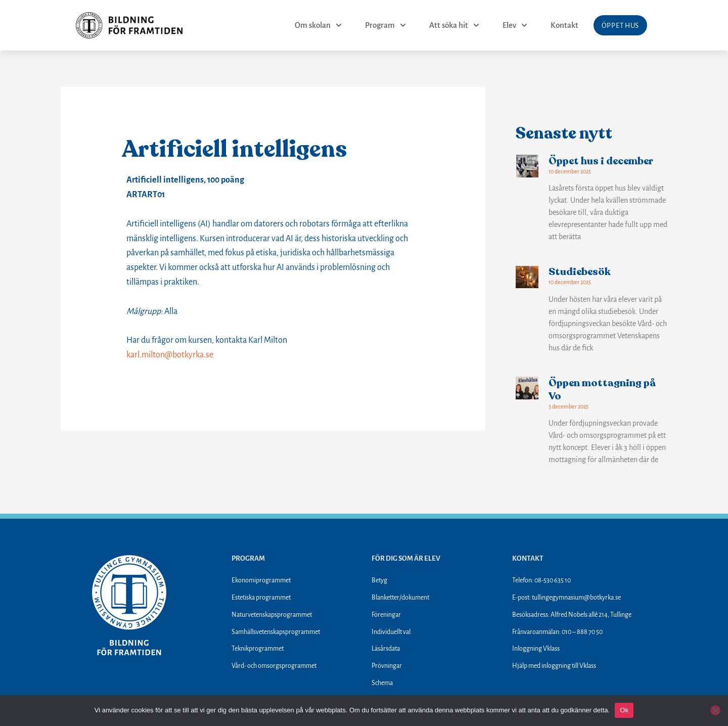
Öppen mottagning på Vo (602, 390)
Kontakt (564, 25)
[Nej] (715, 710)
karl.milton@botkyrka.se (170, 355)
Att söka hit (454, 25)
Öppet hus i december (601, 161)
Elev (515, 25)
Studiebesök (580, 272)
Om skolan (318, 25)
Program (385, 25)
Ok (624, 710)
